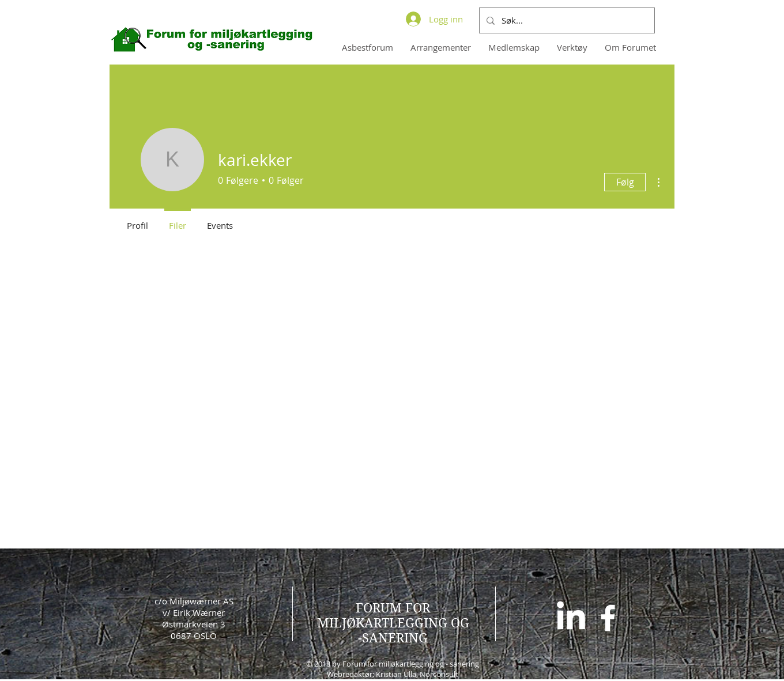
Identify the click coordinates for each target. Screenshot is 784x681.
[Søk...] (566, 20)
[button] (514, 47)
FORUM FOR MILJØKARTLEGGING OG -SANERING (393, 623)
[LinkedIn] (571, 618)
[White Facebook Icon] (608, 618)
